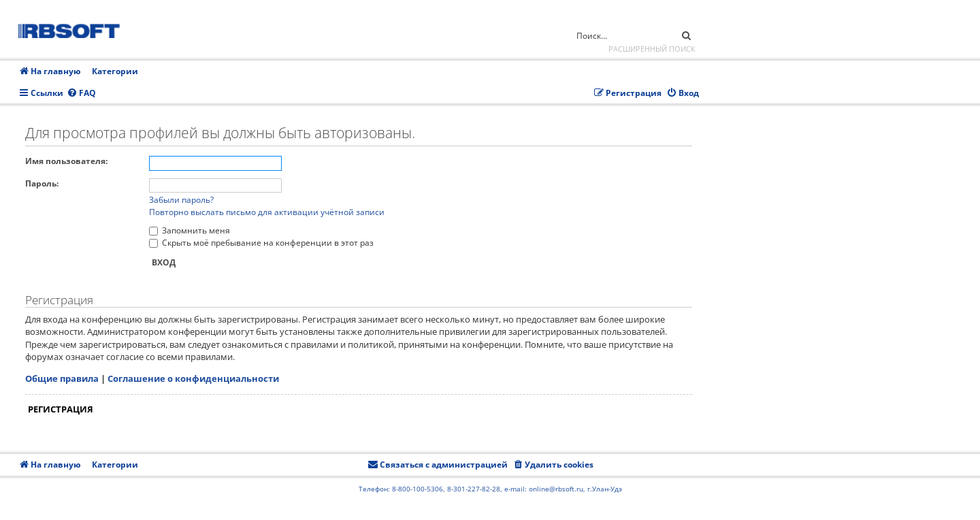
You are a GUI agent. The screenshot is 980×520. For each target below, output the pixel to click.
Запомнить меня (190, 230)
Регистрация (61, 409)
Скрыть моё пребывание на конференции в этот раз (261, 243)
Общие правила (62, 378)
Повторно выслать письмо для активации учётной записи (267, 212)
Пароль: (42, 183)
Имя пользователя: (66, 161)
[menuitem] (81, 94)
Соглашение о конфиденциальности (193, 378)
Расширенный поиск (652, 49)
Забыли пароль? (181, 200)
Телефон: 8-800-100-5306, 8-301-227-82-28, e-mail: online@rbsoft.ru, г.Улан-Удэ (490, 489)
